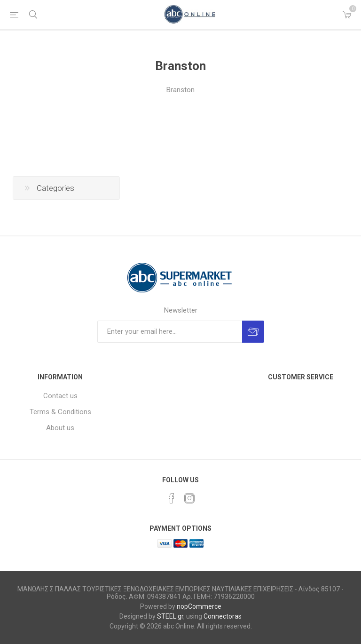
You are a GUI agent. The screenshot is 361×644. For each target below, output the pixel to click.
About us (60, 428)
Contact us (60, 396)
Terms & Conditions (60, 412)
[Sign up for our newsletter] (170, 332)
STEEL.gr (170, 616)
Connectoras (223, 616)
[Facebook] (172, 498)
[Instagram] (189, 498)
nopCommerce (199, 606)
